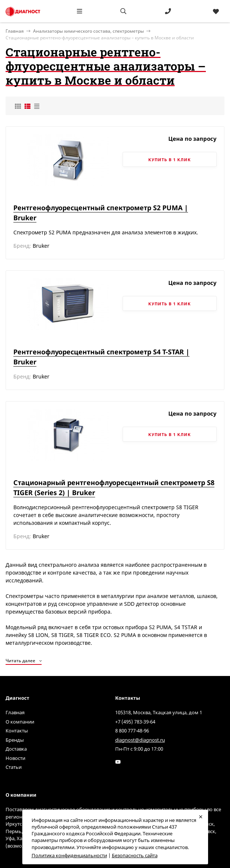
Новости (15, 758)
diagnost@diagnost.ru (140, 740)
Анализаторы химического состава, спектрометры (88, 31)
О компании (20, 722)
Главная (15, 712)
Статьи (14, 767)
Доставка (16, 749)
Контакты (17, 731)
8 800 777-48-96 (132, 731)
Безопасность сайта (135, 855)
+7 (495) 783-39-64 (135, 722)
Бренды (15, 740)
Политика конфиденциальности (69, 855)
